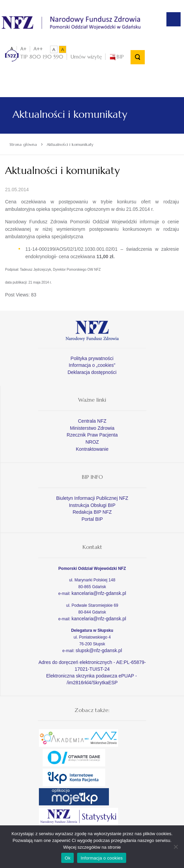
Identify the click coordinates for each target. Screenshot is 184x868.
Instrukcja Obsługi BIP (92, 505)
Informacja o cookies (101, 858)
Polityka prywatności (92, 358)
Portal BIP (92, 519)
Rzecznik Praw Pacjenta (92, 435)
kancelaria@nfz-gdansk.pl (99, 593)
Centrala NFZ (92, 421)
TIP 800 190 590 (34, 57)
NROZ (92, 442)
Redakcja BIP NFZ (92, 512)
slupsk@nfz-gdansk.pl (99, 650)
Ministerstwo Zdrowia (92, 428)
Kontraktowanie (92, 449)
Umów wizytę (86, 57)
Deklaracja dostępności (92, 372)
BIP (116, 57)
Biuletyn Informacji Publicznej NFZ (92, 498)
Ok (67, 858)
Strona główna (23, 144)
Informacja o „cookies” (92, 365)
